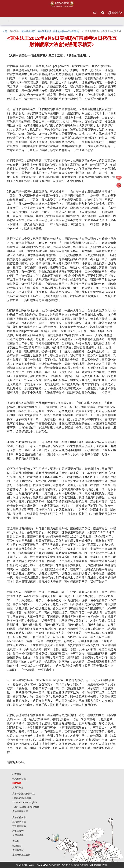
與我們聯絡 (18, 787)
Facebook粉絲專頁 (22, 798)
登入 (95, 13)
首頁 (5, 31)
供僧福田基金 (19, 779)
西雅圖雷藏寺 (19, 826)
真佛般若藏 (18, 850)
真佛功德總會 (19, 817)
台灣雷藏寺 (18, 835)
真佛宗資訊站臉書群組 (24, 794)
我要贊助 (17, 774)
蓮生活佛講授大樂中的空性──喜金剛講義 (58, 31)
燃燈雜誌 (17, 846)
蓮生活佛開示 (28, 31)
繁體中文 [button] (115, 13)
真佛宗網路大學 (20, 811)
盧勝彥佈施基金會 (21, 855)
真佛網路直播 (19, 822)
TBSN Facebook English (25, 802)
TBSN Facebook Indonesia (26, 807)
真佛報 (16, 841)
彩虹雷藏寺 (18, 831)
